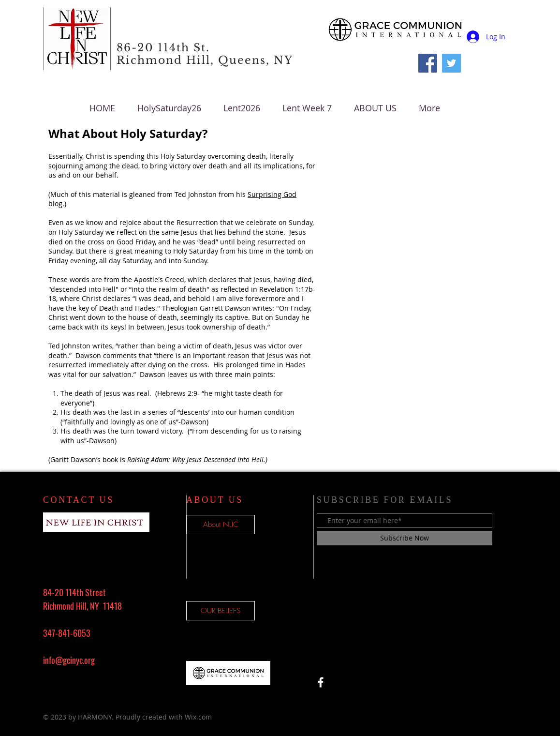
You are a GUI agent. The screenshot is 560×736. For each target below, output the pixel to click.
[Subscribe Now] (405, 538)
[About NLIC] (221, 525)
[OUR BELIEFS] (221, 611)
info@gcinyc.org (69, 660)
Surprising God (272, 194)
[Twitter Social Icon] (451, 63)
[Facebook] (428, 63)
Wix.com (198, 717)
